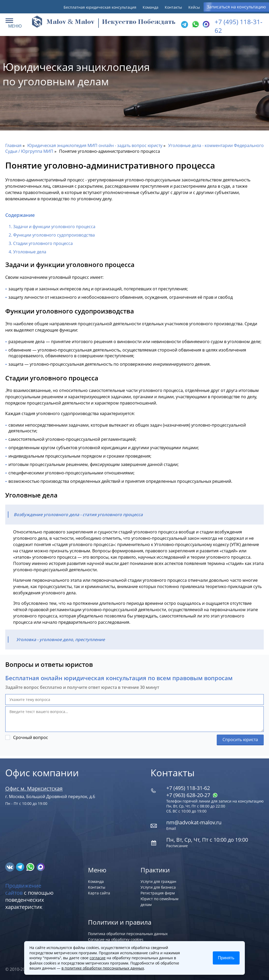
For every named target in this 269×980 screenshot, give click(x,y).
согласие (98, 958)
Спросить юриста (240, 740)
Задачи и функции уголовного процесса (54, 227)
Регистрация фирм (158, 893)
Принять (226, 958)
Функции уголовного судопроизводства (54, 235)
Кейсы (194, 7)
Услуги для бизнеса (158, 887)
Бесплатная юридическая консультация (100, 7)
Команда (151, 7)
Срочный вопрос (31, 737)
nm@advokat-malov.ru (194, 822)
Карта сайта (99, 893)
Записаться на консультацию (236, 7)
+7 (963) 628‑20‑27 (192, 795)
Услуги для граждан (158, 881)
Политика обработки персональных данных (128, 934)
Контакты (173, 7)
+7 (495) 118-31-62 (188, 788)
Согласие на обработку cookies (116, 939)
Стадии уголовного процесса (43, 243)
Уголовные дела (30, 252)
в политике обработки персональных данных (103, 968)
